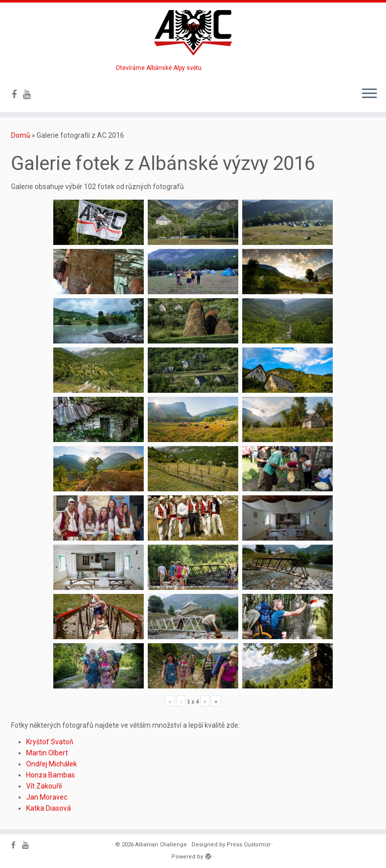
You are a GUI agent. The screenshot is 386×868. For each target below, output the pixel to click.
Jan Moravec (47, 797)
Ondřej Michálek (52, 764)
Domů (21, 135)
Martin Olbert (47, 753)
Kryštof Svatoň (50, 742)
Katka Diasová (49, 808)
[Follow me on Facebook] (17, 94)
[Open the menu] (369, 94)
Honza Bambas (51, 775)
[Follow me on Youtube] (30, 94)
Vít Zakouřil (44, 786)
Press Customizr (249, 845)
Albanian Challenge (161, 845)
